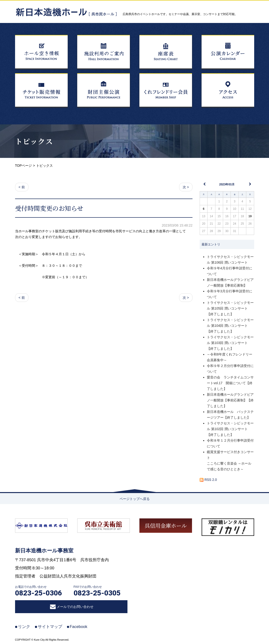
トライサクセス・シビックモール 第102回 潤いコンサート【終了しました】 (230, 429)
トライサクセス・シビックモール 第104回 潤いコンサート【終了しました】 (230, 326)
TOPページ (24, 166)
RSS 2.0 (208, 480)
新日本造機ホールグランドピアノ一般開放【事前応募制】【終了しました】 (230, 400)
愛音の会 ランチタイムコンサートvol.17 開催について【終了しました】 (230, 383)
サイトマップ (50, 627)
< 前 (22, 187)
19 (250, 216)
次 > (186, 187)
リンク (24, 627)
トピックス (34, 141)
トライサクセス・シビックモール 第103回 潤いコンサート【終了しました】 (230, 343)
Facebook (79, 627)
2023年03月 (227, 184)
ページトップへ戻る (135, 499)
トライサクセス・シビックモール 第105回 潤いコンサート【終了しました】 (230, 308)
